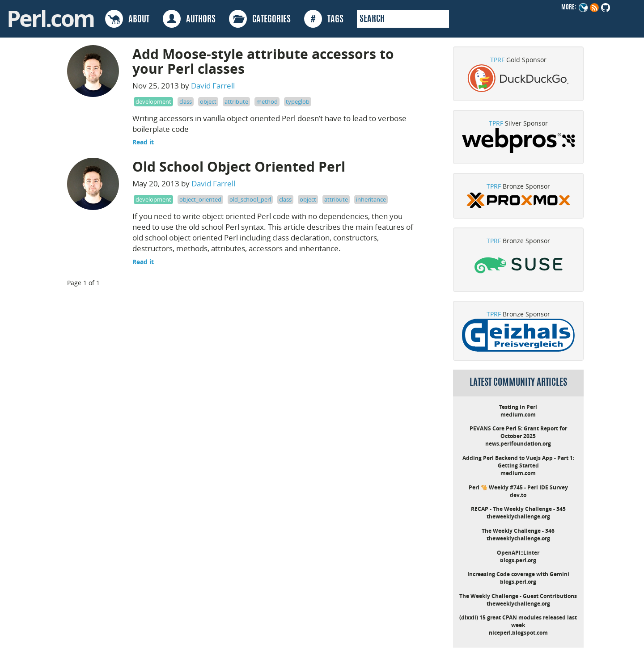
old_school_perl (250, 199)
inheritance (371, 199)
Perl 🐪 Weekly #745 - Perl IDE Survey (518, 487)
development (153, 101)
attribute (236, 101)
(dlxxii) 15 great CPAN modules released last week (518, 621)
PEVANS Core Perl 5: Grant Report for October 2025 (518, 432)
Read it (143, 142)
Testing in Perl (518, 407)
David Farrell (213, 86)
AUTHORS (189, 19)
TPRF (497, 60)
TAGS (324, 19)
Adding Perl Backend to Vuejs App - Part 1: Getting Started (518, 462)
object (208, 101)
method (267, 101)
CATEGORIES (260, 19)
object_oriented (200, 199)
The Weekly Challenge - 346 (518, 531)
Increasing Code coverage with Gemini (518, 574)
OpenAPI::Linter (518, 553)
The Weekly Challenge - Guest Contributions (518, 596)
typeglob (298, 101)
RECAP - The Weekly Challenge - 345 (518, 509)
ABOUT (127, 19)
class (186, 101)
